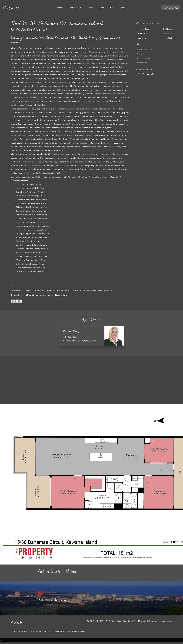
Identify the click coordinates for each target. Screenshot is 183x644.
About (102, 8)
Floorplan (142, 63)
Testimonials (75, 8)
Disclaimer (28, 631)
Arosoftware (80, 631)
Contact (123, 8)
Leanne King (71, 331)
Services (90, 8)
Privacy (20, 631)
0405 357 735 (170, 8)
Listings (59, 8)
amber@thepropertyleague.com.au (156, 621)
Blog (112, 8)
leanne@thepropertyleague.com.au (81, 341)
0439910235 (71, 337)
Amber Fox (13, 8)
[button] (154, 50)
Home (13, 631)
